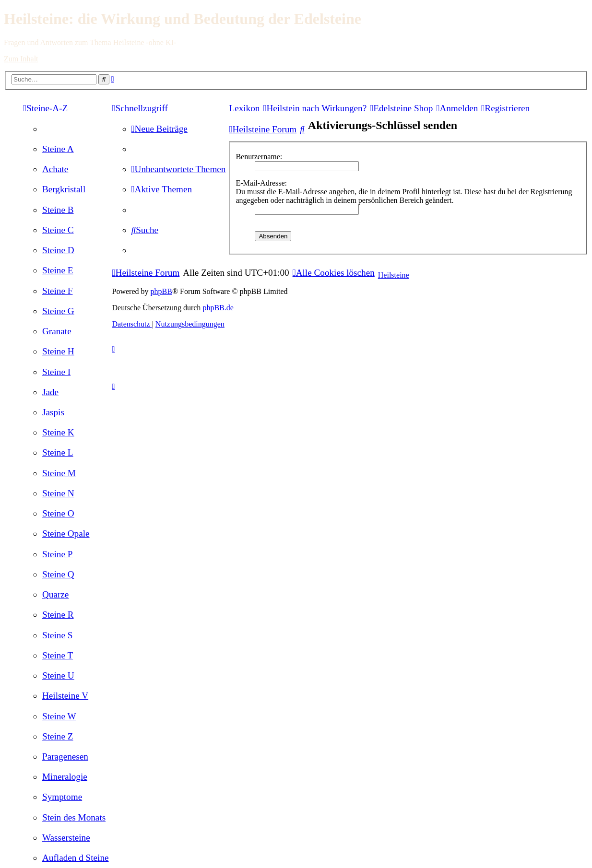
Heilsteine (394, 275)
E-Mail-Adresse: (261, 183)
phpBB (161, 291)
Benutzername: (259, 157)
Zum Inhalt (21, 59)
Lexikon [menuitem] (244, 108)
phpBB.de (218, 308)
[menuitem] (58, 149)
